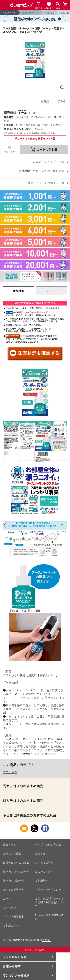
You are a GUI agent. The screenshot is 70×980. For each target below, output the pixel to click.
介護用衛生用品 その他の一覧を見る (41, 171)
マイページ (10, 907)
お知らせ (40, 853)
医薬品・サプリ (31, 12)
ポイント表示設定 (13, 916)
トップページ (9, 12)
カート (7, 898)
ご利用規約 (42, 880)
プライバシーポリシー (48, 889)
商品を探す (10, 844)
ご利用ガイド (11, 925)
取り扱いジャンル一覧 (16, 871)
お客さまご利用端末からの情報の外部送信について (49, 902)
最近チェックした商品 (16, 862)
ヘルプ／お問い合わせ (48, 844)
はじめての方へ (44, 871)
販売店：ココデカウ (53, 101)
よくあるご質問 (44, 862)
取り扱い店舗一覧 (13, 880)
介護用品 (49, 12)
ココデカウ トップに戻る (48, 162)
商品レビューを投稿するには (46, 183)
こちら (46, 940)
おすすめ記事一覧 (13, 889)
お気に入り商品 (12, 853)
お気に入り (10, 151)
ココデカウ (10, 772)
